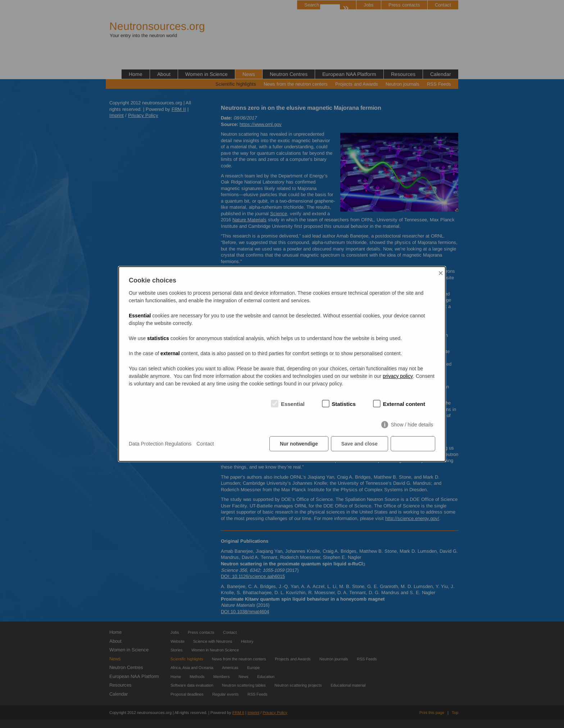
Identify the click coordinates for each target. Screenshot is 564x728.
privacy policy (398, 376)
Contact (205, 444)
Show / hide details (412, 425)
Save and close (360, 444)
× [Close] (441, 273)
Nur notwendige (299, 444)
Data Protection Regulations (160, 444)
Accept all (413, 444)
